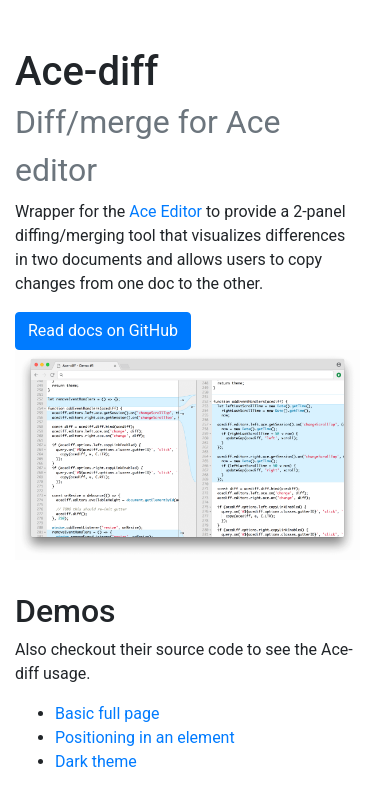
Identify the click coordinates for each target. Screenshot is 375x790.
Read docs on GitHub (103, 330)
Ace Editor (165, 211)
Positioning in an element (145, 737)
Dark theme (96, 761)
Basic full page (107, 713)
